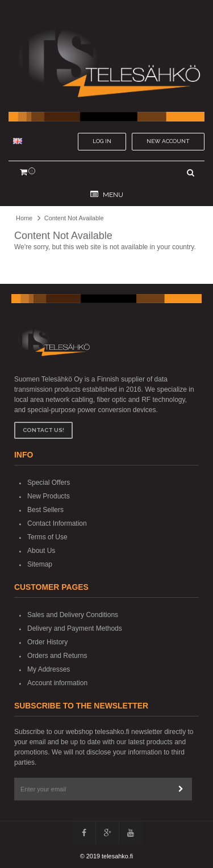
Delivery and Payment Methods (75, 628)
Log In (102, 141)
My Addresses (49, 669)
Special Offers (49, 483)
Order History (47, 642)
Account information (57, 683)
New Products (49, 496)
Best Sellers (45, 510)
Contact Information (57, 523)
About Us (41, 551)
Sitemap (40, 564)
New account (168, 141)
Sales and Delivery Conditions (73, 615)
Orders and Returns (57, 656)
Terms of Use (47, 537)
